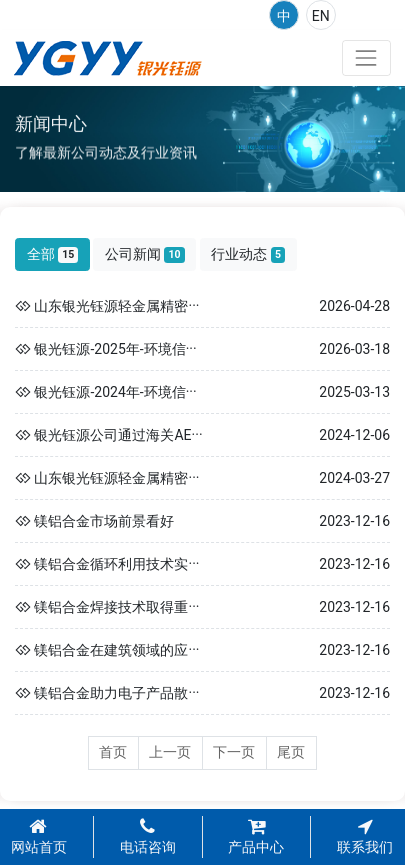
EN (321, 16)
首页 (113, 752)
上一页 (170, 752)
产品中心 (256, 837)
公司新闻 (145, 254)
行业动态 (248, 254)
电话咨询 (148, 837)
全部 (53, 254)
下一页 (234, 752)
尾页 (291, 752)
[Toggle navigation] (366, 57)
